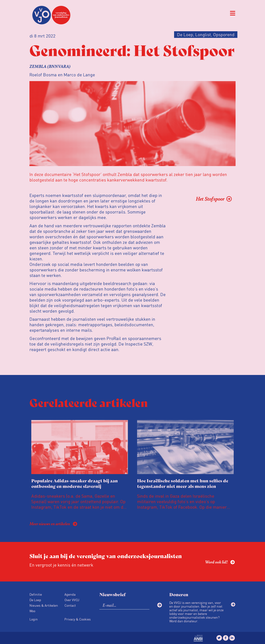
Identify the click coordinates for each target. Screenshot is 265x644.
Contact (70, 605)
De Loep (35, 600)
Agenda (70, 594)
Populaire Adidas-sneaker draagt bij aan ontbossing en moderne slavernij (75, 483)
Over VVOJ (72, 600)
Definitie (36, 594)
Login (34, 619)
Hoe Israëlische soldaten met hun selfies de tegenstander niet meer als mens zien (183, 483)
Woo (32, 611)
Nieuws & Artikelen (44, 605)
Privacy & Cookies (78, 619)
